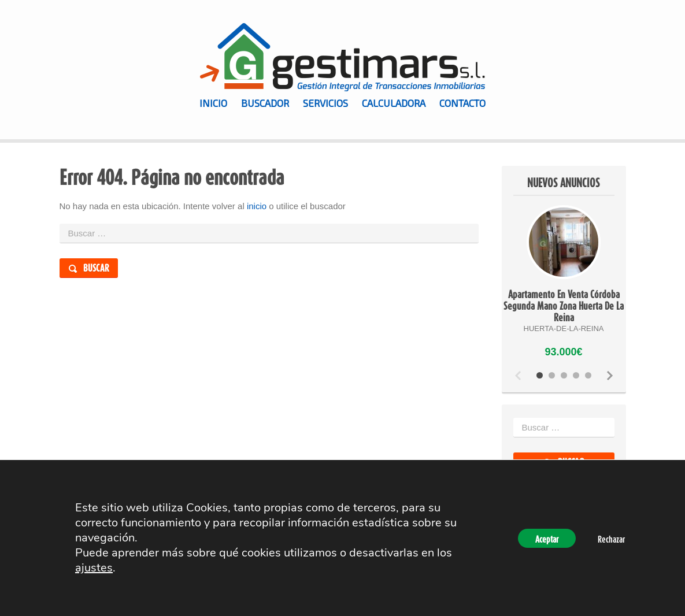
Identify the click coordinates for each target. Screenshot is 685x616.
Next (610, 376)
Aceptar (547, 539)
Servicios (325, 103)
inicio (257, 206)
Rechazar (611, 539)
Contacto (462, 103)
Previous (518, 376)
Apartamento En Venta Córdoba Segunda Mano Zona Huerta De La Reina (564, 306)
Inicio (213, 103)
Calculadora (394, 103)
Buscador (265, 103)
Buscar (97, 268)
